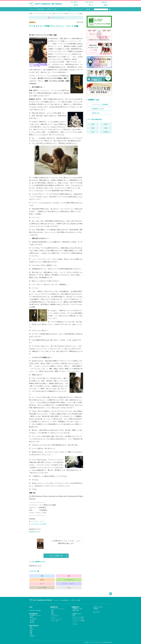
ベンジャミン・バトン (37, 523)
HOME (31, 15)
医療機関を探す (76, 605)
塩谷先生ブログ (35, 533)
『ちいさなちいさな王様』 (39, 525)
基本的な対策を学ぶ (34, 623)
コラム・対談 (52, 15)
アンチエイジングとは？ (35, 608)
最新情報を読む (54, 605)
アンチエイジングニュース (40, 15)
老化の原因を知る (33, 611)
